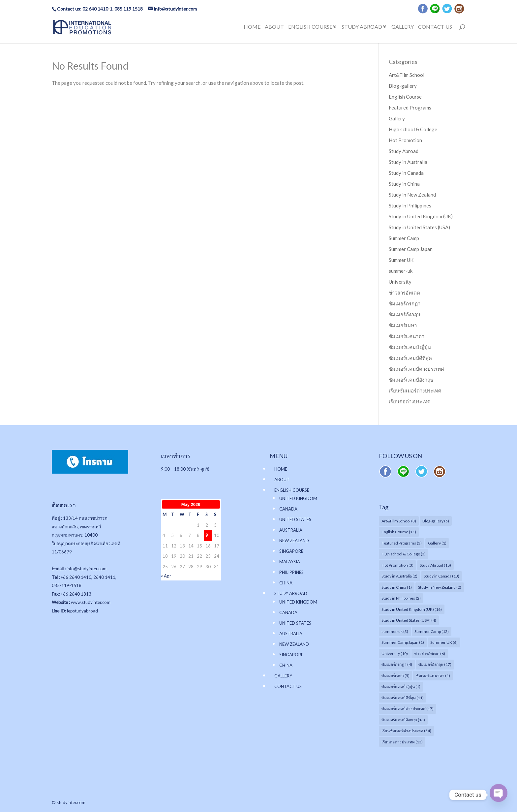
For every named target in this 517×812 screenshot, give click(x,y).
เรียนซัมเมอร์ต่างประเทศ (415, 390)
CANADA (288, 509)
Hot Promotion (405, 140)
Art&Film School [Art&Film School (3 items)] (399, 521)
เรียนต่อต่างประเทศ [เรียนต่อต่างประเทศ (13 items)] (402, 742)
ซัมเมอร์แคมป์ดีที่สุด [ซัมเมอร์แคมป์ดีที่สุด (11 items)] (403, 698)
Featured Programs (410, 108)
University (400, 282)
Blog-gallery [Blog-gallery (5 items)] (436, 521)
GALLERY (403, 27)
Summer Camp (404, 238)
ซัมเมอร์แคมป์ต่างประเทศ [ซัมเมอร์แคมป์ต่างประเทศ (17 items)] (408, 709)
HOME (252, 27)
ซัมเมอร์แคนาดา (407, 336)
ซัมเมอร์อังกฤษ (405, 314)
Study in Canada (406, 173)
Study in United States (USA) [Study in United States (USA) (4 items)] (409, 620)
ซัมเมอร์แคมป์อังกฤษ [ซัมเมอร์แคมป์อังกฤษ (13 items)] (403, 720)
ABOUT (274, 27)
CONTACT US (435, 27)
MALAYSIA (290, 562)
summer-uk (401, 271)
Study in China (404, 184)
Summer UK (401, 260)
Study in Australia (408, 162)
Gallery (397, 118)
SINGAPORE (291, 551)
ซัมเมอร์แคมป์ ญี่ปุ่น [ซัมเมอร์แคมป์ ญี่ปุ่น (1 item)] (401, 687)
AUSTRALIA (291, 530)
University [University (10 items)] (395, 654)
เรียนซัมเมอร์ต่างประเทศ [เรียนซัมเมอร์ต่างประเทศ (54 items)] (406, 731)
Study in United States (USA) (419, 227)
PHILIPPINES (291, 572)
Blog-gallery (403, 86)
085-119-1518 (67, 585)
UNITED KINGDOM (298, 498)
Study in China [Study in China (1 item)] (397, 587)
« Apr (166, 576)
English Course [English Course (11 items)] (399, 532)
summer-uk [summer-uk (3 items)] (395, 631)
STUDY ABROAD (362, 27)
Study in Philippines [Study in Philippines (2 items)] (401, 598)
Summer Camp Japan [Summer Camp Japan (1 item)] (403, 642)
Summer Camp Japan (411, 249)
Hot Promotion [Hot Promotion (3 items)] (397, 565)
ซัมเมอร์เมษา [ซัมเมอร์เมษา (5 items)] (395, 676)
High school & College (413, 129)
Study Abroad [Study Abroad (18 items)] (435, 565)
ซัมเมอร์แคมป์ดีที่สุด (410, 358)
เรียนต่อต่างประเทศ (410, 401)
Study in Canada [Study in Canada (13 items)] (441, 576)
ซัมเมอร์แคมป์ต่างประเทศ (416, 369)
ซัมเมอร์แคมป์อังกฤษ (411, 380)
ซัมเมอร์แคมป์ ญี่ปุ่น (410, 347)
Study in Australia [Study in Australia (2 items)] (399, 576)
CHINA (286, 583)
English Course (405, 97)
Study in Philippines (410, 205)
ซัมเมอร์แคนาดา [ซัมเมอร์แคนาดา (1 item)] (433, 676)
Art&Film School (407, 75)
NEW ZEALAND (294, 541)
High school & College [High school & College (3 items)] (404, 554)
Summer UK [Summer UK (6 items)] (444, 642)
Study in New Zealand (412, 195)
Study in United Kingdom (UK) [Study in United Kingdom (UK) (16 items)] (412, 609)
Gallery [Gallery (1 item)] (437, 543)
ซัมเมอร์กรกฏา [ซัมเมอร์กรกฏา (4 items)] (397, 664)
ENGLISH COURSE (310, 27)
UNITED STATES (295, 519)
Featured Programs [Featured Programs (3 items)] (402, 543)
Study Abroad (404, 151)
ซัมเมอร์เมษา (403, 325)
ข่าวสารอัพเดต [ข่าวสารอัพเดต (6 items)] (430, 654)
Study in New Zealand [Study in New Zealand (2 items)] (440, 587)
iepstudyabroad (82, 611)
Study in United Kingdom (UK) (421, 216)
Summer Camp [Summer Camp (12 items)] (432, 631)
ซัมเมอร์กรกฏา (405, 303)
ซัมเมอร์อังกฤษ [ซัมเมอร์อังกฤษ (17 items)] (435, 664)
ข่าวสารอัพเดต (404, 293)
